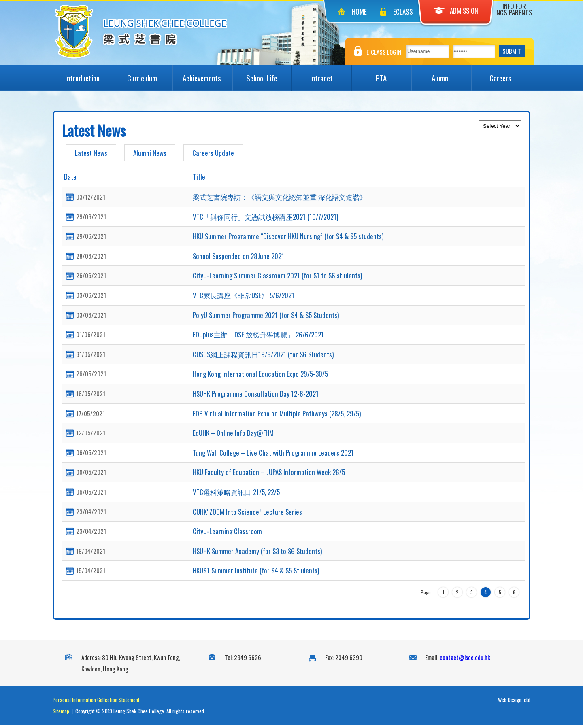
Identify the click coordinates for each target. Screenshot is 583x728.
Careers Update (213, 153)
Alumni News (150, 153)
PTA (393, 74)
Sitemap (61, 714)
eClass (403, 12)
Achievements (207, 74)
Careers (510, 74)
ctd (527, 703)
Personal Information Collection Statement (96, 703)
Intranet (331, 74)
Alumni (451, 74)
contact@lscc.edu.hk (465, 660)
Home (359, 12)
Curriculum (150, 74)
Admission (456, 11)
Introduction (89, 74)
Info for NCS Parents (514, 9)
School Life (269, 74)
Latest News (91, 153)
